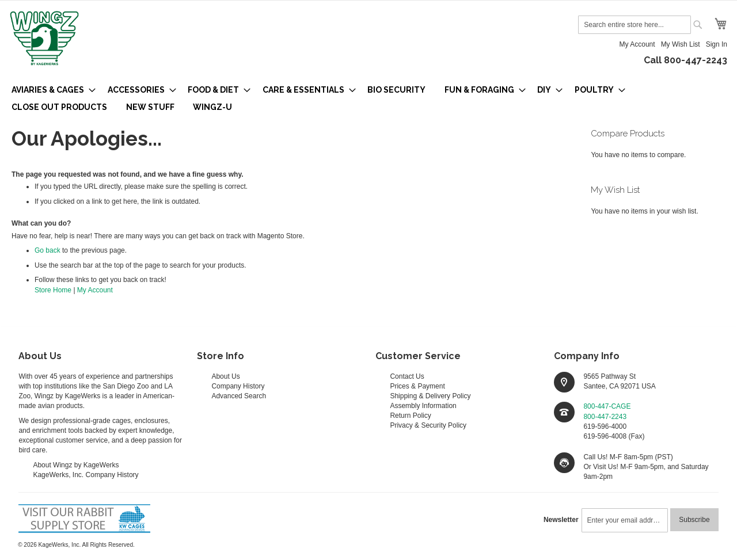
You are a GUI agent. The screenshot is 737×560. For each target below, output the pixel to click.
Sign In (717, 44)
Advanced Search (239, 396)
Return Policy (410, 416)
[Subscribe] (694, 520)
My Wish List (681, 44)
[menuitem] (50, 90)
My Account (637, 44)
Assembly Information (423, 406)
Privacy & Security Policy (428, 425)
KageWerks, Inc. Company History (86, 475)
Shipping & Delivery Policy (430, 396)
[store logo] (44, 39)
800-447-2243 (605, 417)
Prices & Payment (417, 386)
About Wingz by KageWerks (76, 465)
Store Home (53, 290)
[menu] (368, 98)
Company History (238, 386)
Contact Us (407, 376)
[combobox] (635, 25)
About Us (225, 376)
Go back (48, 250)
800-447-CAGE (607, 406)
